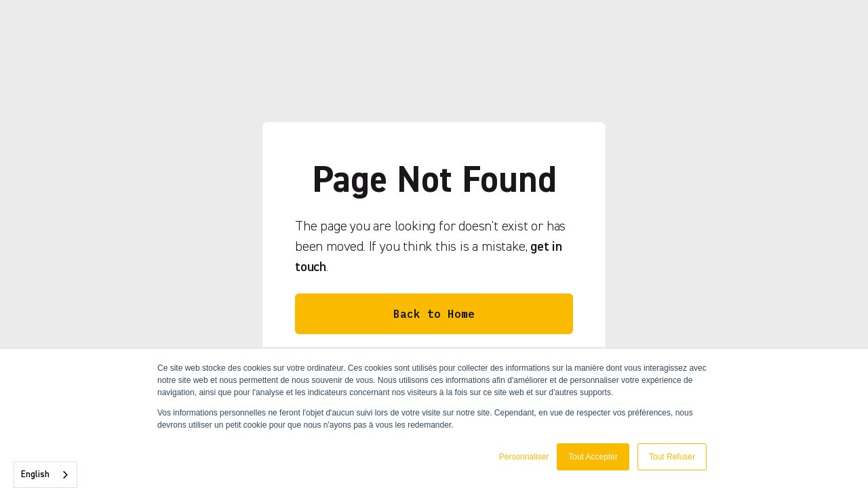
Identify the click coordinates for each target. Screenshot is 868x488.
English (35, 475)
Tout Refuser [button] (672, 457)
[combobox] (45, 475)
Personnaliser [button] (524, 457)
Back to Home (434, 314)
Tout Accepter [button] (593, 457)
